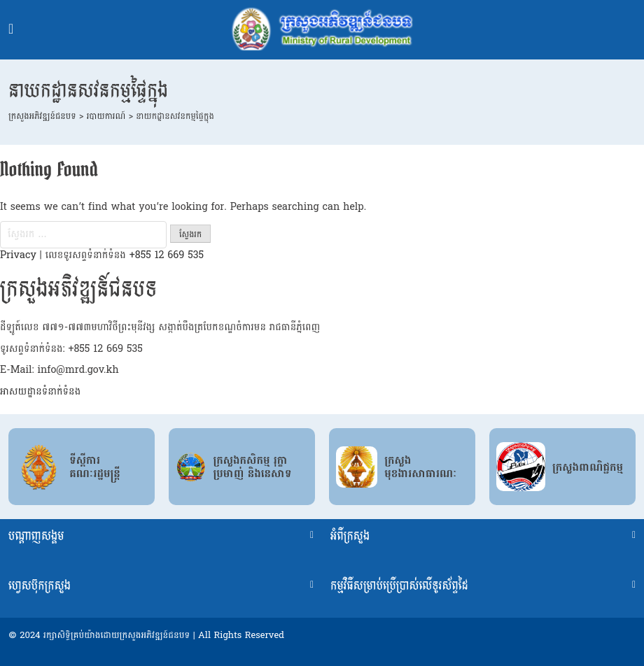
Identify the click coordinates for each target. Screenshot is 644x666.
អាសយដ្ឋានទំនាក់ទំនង (40, 391)
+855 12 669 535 (167, 255)
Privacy (18, 255)
